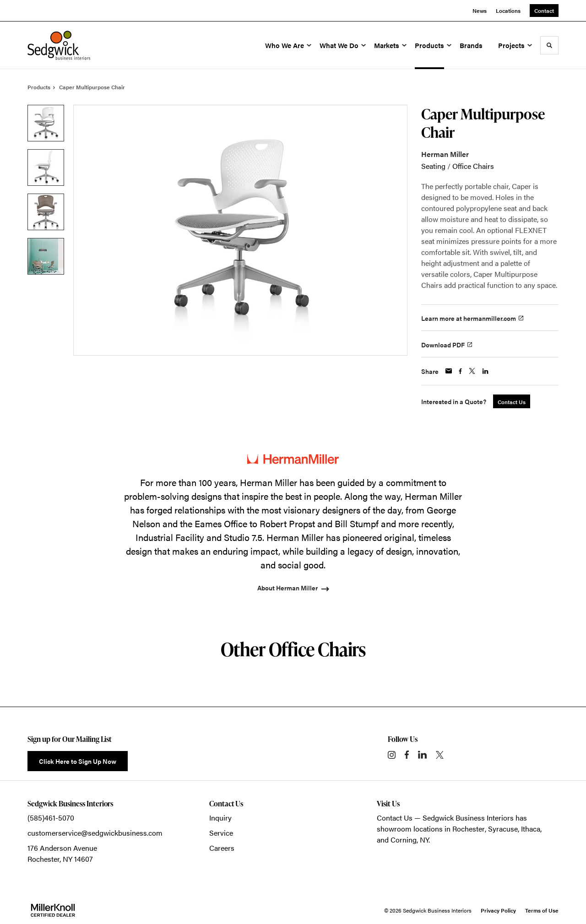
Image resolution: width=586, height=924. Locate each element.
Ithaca (531, 829)
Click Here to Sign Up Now (78, 761)
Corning (404, 840)
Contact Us (395, 818)
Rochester (469, 829)
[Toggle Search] (549, 45)
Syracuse (503, 829)
